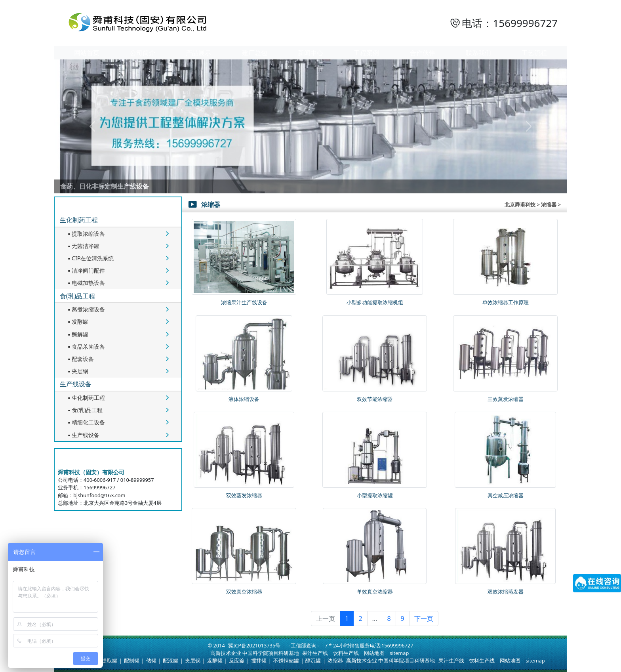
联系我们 (478, 53)
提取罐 (110, 661)
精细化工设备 (86, 422)
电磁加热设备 (86, 283)
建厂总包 (255, 53)
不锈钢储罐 (286, 661)
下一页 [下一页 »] (424, 619)
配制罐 (132, 661)
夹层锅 (77, 371)
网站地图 (374, 653)
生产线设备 (76, 384)
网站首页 (87, 53)
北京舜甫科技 (520, 204)
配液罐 (170, 661)
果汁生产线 (315, 653)
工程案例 (366, 53)
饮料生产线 (346, 653)
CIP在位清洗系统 (90, 258)
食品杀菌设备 (86, 346)
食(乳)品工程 (78, 296)
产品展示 (198, 53)
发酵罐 (77, 322)
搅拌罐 (259, 661)
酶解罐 (77, 334)
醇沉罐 (313, 661)
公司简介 (143, 53)
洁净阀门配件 (86, 270)
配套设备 (80, 359)
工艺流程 (534, 53)
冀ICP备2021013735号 (254, 645)
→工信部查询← (304, 645)
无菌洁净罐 (83, 246)
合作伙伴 (423, 53)
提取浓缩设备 (86, 234)
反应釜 (237, 661)
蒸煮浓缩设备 (86, 309)
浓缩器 (335, 661)
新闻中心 (310, 53)
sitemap (399, 653)
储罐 (151, 661)
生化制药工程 (79, 220)
